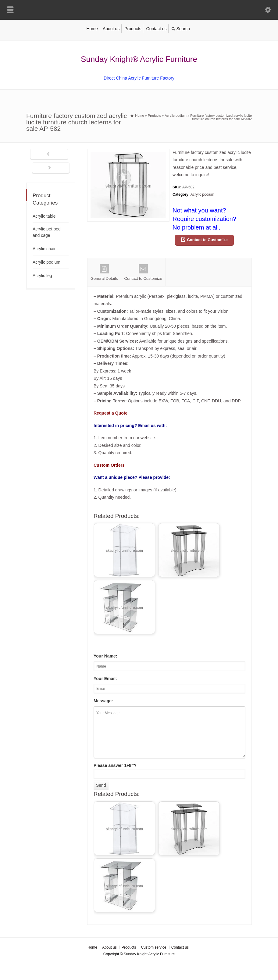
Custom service (154, 947)
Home (92, 29)
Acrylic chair (44, 249)
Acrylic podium (202, 194)
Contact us (157, 29)
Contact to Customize (207, 240)
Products (133, 29)
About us (111, 29)
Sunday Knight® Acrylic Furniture (139, 59)
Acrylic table (44, 216)
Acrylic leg (42, 276)
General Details (104, 273)
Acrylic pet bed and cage (47, 232)
